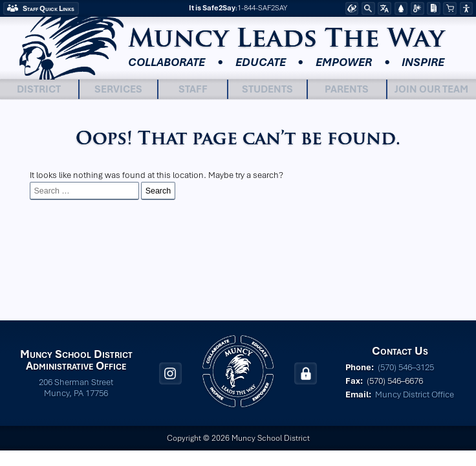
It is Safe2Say (212, 8)
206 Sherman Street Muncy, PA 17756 (76, 388)
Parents (347, 89)
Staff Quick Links (49, 8)
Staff (193, 89)
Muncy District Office (415, 394)
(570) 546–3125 (406, 367)
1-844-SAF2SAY (262, 8)
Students (267, 89)
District (39, 89)
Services (118, 89)
